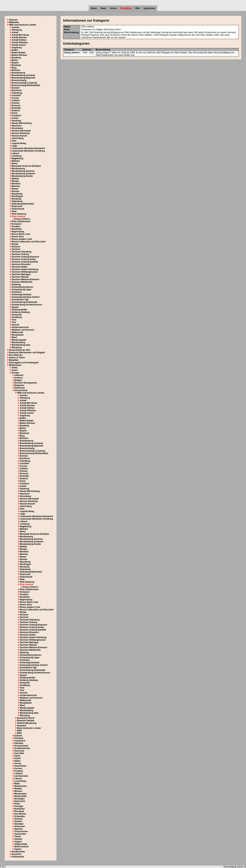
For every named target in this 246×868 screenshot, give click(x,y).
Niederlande (20, 796)
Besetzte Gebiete (26, 721)
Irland (17, 756)
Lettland (18, 773)
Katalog (126, 8)
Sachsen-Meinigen (21, 274)
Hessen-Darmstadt (21, 131)
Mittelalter (14, 22)
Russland (19, 811)
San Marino (20, 814)
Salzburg (16, 284)
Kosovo (18, 768)
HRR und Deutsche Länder (22, 25)
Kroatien (19, 771)
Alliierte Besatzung (27, 723)
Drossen (16, 106)
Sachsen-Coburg (20, 254)
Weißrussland (21, 847)
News (103, 8)
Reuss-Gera (18, 237)
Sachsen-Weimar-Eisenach (25, 279)
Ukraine (18, 839)
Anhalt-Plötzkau (20, 42)
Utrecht (15, 325)
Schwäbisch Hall (20, 300)
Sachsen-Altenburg (21, 252)
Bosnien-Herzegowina (25, 383)
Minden (15, 181)
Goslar (15, 118)
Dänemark (19, 388)
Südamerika (18, 857)
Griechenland (21, 746)
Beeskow (16, 65)
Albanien (19, 375)
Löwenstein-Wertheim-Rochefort (28, 148)
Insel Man (19, 753)
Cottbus (16, 100)
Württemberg (18, 342)
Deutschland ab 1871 (20, 350)
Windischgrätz (19, 340)
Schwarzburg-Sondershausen (27, 305)
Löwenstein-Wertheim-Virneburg (28, 151)
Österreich (17, 206)
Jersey (18, 763)
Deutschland (21, 390)
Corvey (15, 98)
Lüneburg (16, 156)
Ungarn (18, 842)
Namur (15, 189)
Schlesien (17, 292)
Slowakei (19, 824)
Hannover (16, 126)
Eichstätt (16, 108)
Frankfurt (16, 116)
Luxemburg (20, 781)
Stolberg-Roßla (19, 310)
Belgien (18, 380)
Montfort (16, 184)
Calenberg (17, 93)
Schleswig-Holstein (21, 295)
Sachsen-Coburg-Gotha (24, 259)
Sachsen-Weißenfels (22, 282)
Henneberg (17, 128)
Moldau (18, 789)
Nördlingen (17, 196)
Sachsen (16, 249)
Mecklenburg (18, 169)
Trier (14, 322)
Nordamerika (18, 852)
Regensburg (18, 232)
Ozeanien (16, 854)
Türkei (17, 836)
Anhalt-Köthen (19, 40)
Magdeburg (17, 158)
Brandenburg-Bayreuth (23, 78)
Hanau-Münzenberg (22, 123)
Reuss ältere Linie (21, 234)
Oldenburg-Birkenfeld (23, 204)
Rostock (16, 247)
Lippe (14, 146)
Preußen (16, 226)
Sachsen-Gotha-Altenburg (25, 269)
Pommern (16, 224)
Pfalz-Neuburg (19, 214)
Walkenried (17, 332)
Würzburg (17, 347)
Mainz (14, 163)
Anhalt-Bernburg (20, 35)
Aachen (15, 27)
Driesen (15, 103)
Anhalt (15, 32)
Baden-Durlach (19, 55)
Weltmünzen (15, 365)
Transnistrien (21, 831)
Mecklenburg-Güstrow (23, 171)
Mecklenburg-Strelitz (22, 176)
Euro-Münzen (16, 355)
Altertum (13, 20)
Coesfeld (16, 95)
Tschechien (20, 834)
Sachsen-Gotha (19, 267)
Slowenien (20, 826)
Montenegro (20, 794)
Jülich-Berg (17, 138)
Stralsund (16, 315)
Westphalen (18, 335)
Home (94, 8)
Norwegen (19, 799)
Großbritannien (22, 748)
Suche (113, 8)
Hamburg (16, 121)
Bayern (15, 63)
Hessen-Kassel (19, 136)
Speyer (15, 307)
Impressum (149, 8)
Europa (15, 373)
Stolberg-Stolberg (21, 312)
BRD (19, 733)
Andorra (18, 378)
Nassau (15, 191)
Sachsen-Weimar (20, 277)
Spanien (18, 829)
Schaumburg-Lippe (21, 290)
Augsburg (17, 48)
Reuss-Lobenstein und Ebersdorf (29, 242)
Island (17, 758)
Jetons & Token (17, 358)
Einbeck (16, 111)
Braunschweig (19, 80)
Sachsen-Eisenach (21, 264)
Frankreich (20, 741)
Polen (17, 804)
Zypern (18, 849)
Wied (14, 337)
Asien (14, 370)
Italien (17, 761)
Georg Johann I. (22, 219)
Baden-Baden (18, 53)
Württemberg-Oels (21, 345)
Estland (18, 736)
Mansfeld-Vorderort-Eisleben (26, 166)
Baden (15, 50)
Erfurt (14, 113)
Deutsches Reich (26, 718)
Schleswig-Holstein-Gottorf (25, 297)
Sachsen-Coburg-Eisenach (25, 257)
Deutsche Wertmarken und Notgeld (27, 353)
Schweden (20, 816)
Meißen (15, 179)
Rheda (15, 244)
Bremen (16, 88)
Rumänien (19, 809)
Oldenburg (17, 201)
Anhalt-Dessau (19, 37)
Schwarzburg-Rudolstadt (24, 302)
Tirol (14, 320)
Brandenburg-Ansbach (23, 75)
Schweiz (18, 819)
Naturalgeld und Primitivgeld (23, 363)
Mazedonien (20, 786)
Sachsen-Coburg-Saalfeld (25, 262)
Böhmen (16, 70)
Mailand (16, 161)
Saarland (22, 726)
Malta (17, 784)
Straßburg (17, 317)
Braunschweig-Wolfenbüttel (26, 85)
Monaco (18, 791)
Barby (15, 60)
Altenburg (17, 30)
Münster (16, 186)
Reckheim (17, 229)
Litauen (18, 779)
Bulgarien (19, 385)
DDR (19, 731)
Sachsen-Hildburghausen (25, 272)
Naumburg (17, 194)
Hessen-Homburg (21, 133)
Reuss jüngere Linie (22, 239)
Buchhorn (17, 90)
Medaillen (14, 360)
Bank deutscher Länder (29, 728)
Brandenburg (18, 73)
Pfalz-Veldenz (18, 216)
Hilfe (137, 8)
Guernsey (19, 751)
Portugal (19, 806)
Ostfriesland (18, 209)
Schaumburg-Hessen (22, 287)
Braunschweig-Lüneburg (24, 83)
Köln (14, 141)
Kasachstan (20, 766)
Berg (14, 68)
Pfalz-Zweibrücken (21, 221)
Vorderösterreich (20, 327)
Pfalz (14, 211)
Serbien (18, 821)
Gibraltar (19, 743)
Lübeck (15, 153)
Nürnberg (16, 199)
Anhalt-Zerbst (19, 45)
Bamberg (16, 58)
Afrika (15, 368)
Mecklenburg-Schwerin (23, 174)
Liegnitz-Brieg (19, 143)
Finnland (19, 738)
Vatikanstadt (21, 844)
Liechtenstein (21, 776)
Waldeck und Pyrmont (23, 330)
